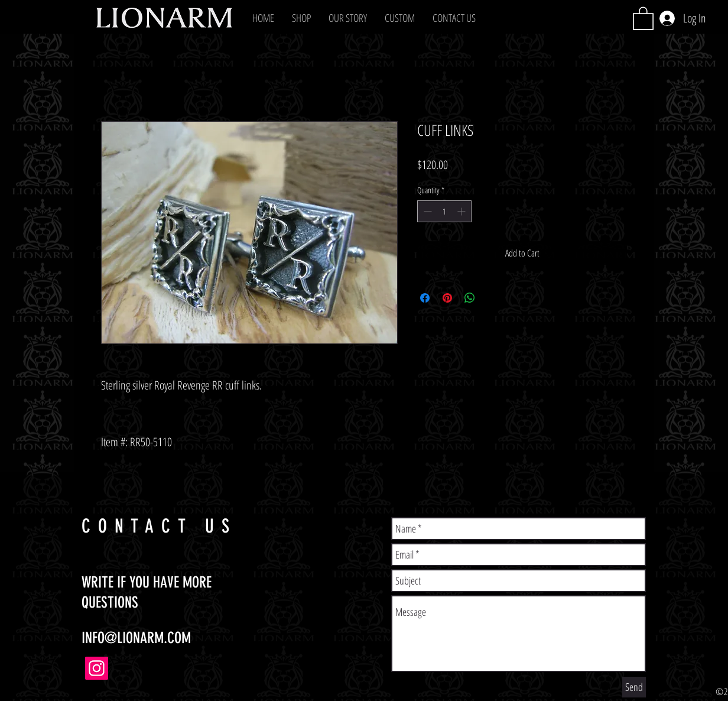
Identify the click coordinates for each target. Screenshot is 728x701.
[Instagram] (97, 668)
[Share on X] (492, 298)
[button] (301, 18)
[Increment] (462, 211)
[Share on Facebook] (425, 298)
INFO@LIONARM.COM (136, 638)
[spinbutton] (444, 211)
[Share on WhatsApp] (470, 298)
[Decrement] (426, 211)
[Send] (634, 687)
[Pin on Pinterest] (447, 298)
